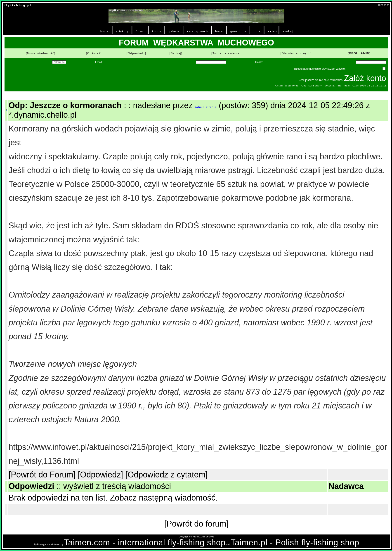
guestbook (238, 31)
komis (157, 31)
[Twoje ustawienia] (226, 53)
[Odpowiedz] (136, 53)
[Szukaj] (176, 53)
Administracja (206, 107)
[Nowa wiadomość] (41, 53)
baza (219, 31)
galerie (174, 31)
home (104, 31)
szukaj (288, 31)
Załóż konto (365, 78)
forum (140, 31)
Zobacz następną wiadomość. (164, 498)
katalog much (197, 31)
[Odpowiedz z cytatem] (166, 475)
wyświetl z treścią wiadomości (117, 486)
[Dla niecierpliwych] (296, 53)
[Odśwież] (94, 53)
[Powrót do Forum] (42, 475)
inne (257, 31)
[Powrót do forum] (196, 524)
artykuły (122, 31)
